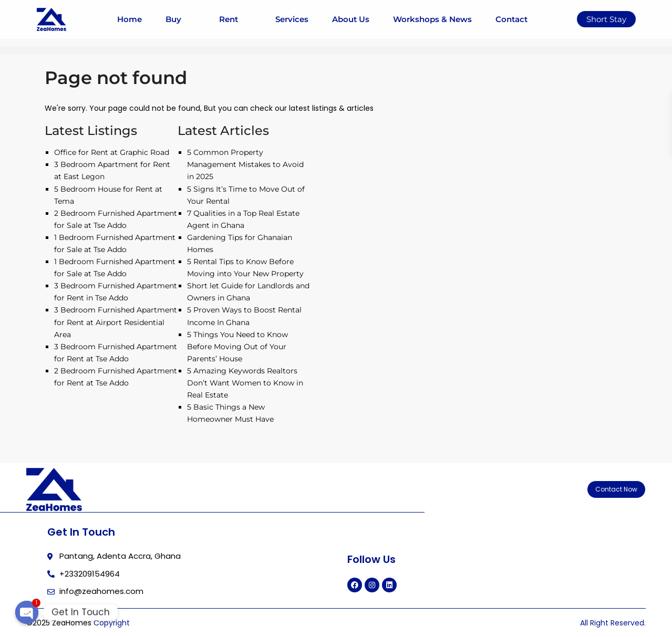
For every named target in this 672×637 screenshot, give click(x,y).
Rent (235, 19)
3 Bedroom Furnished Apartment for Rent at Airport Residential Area (116, 322)
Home (130, 19)
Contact (511, 19)
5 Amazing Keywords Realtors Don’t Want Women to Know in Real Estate (245, 383)
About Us (351, 19)
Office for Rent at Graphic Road (112, 152)
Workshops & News (432, 19)
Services (292, 19)
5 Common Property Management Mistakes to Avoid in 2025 (245, 164)
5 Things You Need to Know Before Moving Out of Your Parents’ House (237, 347)
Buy (180, 19)
